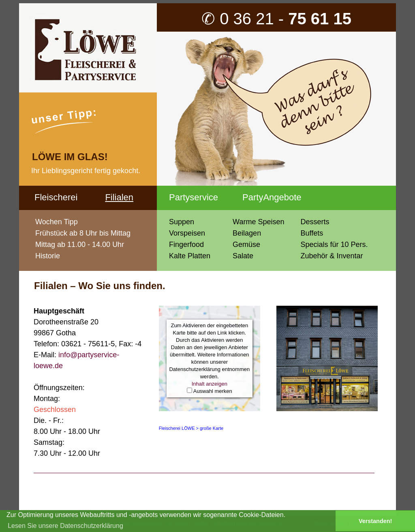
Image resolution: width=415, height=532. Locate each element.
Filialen (119, 197)
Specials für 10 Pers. (334, 245)
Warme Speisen (258, 222)
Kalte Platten (190, 256)
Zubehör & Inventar (332, 256)
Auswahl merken (213, 391)
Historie (48, 256)
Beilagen (247, 233)
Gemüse (246, 245)
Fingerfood (186, 245)
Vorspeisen (187, 233)
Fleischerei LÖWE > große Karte (191, 428)
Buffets (312, 233)
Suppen (182, 222)
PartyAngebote (272, 197)
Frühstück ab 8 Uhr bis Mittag (83, 233)
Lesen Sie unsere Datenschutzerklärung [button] (65, 526)
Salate (243, 256)
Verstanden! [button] (375, 521)
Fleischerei (56, 197)
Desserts (315, 222)
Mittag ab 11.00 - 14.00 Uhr (80, 245)
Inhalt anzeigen (210, 384)
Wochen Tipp (57, 222)
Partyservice (194, 197)
